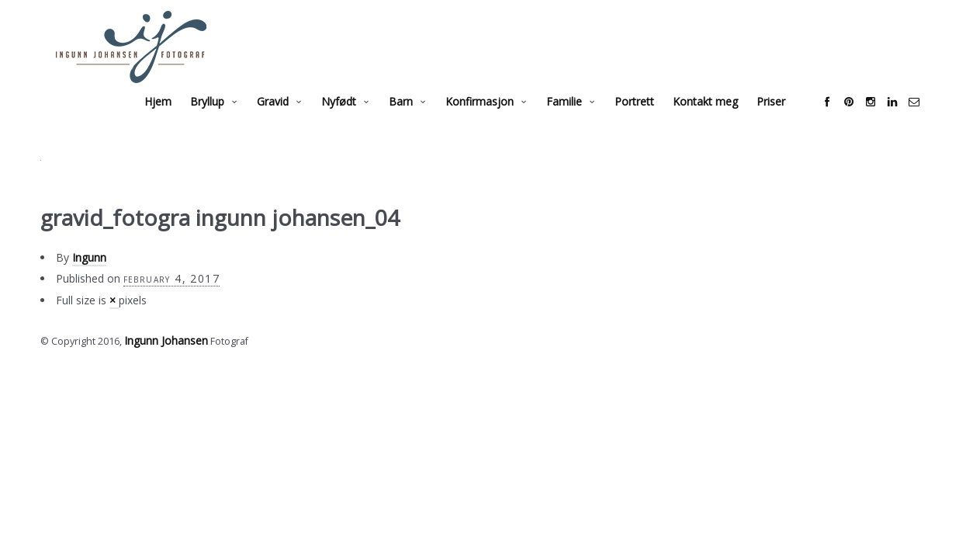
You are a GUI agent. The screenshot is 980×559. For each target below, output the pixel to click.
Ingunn (89, 276)
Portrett (650, 120)
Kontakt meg (721, 120)
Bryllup (223, 120)
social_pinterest (864, 120)
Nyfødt (354, 120)
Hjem (173, 120)
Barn (416, 120)
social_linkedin (908, 120)
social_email (930, 120)
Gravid (288, 120)
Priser (786, 120)
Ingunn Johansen (164, 358)
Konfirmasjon (495, 120)
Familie (580, 120)
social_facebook (843, 120)
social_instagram (886, 120)
